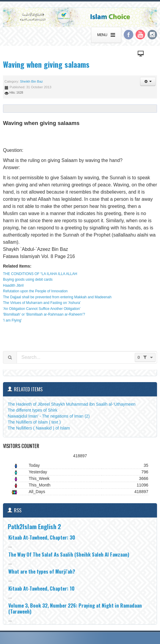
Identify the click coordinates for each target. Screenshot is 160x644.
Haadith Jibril (13, 285)
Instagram (152, 35)
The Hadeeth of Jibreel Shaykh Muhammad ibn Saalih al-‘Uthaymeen (72, 404)
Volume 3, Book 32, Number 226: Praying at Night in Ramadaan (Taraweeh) (75, 608)
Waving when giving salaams (46, 64)
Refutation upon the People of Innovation (35, 291)
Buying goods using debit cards (28, 279)
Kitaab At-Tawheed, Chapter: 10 (41, 588)
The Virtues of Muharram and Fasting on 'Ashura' (42, 303)
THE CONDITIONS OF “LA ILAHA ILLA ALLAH (40, 274)
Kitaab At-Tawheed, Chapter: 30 (42, 537)
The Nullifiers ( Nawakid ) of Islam (39, 428)
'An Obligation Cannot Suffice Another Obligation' (42, 309)
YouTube (140, 35)
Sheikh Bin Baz (31, 81)
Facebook (128, 35)
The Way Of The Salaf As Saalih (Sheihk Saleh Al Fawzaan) (69, 554)
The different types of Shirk (33, 410)
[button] (148, 81)
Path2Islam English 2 (34, 526)
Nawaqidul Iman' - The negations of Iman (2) (49, 416)
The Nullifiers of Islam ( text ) (34, 422)
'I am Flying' (12, 320)
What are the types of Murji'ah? (42, 571)
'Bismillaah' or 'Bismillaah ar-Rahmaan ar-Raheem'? (44, 314)
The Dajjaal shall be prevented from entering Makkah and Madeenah (57, 297)
